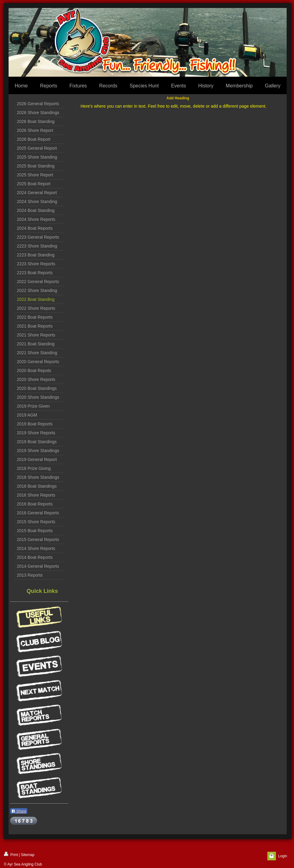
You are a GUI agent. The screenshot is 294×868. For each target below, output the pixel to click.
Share (19, 811)
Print (11, 854)
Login (283, 856)
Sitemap (28, 855)
